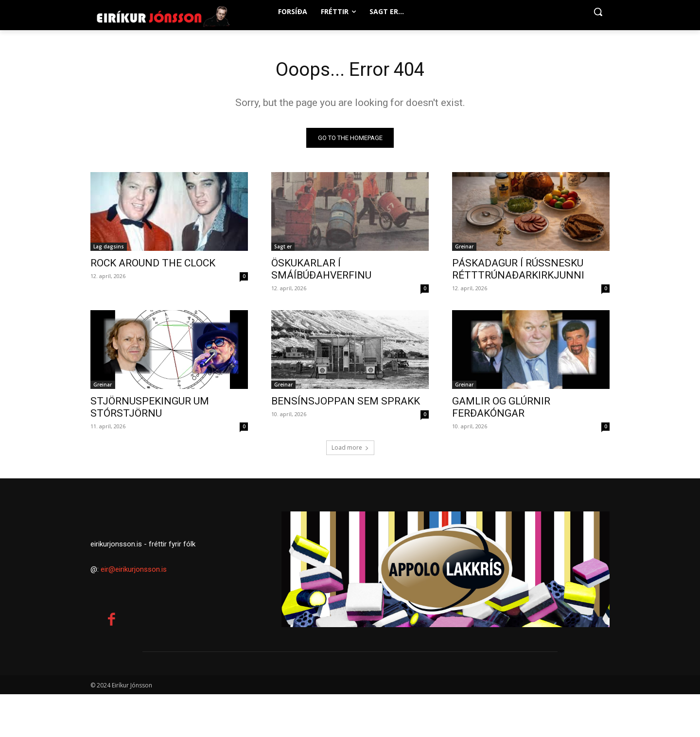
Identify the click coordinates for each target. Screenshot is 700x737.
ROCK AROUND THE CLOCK (153, 264)
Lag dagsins (109, 247)
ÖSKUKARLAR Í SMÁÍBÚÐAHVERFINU (321, 270)
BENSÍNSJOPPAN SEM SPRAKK (346, 402)
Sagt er (283, 247)
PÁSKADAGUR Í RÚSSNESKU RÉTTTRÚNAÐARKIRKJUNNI (518, 270)
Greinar (464, 247)
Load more (350, 448)
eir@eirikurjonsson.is (134, 619)
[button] (598, 12)
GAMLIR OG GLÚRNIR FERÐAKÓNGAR (501, 408)
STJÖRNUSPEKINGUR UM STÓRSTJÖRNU (150, 408)
